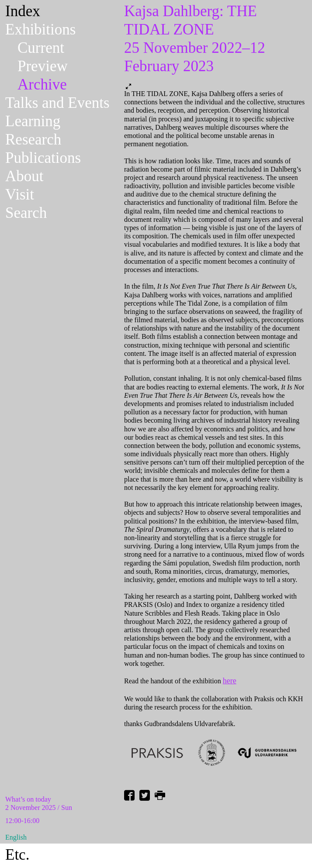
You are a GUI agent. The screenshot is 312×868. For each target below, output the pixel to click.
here (230, 681)
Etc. (17, 855)
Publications (43, 158)
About (24, 176)
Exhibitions (40, 29)
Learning (33, 121)
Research (33, 139)
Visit (20, 195)
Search (26, 213)
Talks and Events (57, 103)
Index (23, 11)
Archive (42, 84)
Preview (43, 66)
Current (41, 48)
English (16, 837)
